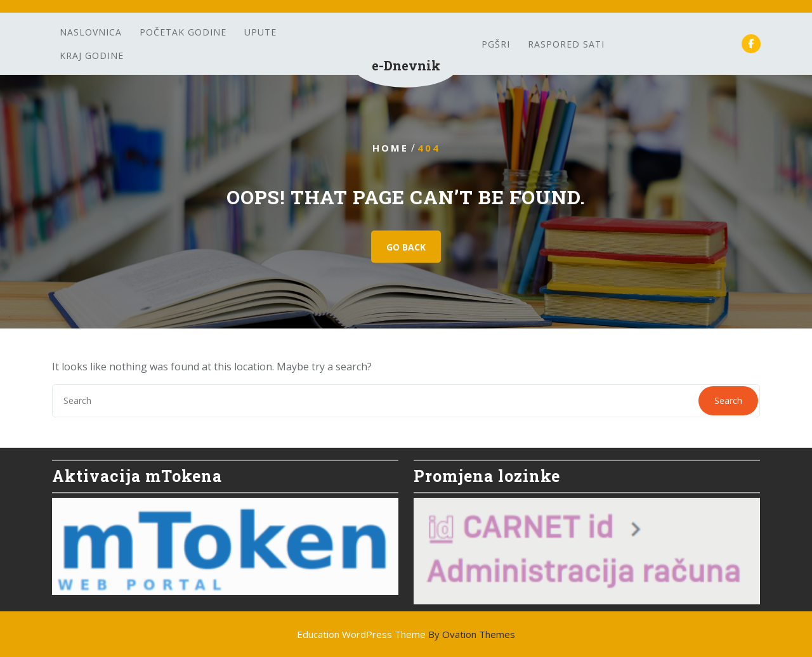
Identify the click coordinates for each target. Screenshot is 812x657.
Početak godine (183, 32)
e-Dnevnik (406, 65)
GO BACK (406, 247)
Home (390, 148)
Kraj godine (92, 55)
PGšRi (496, 44)
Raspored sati (566, 44)
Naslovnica (91, 32)
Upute (260, 32)
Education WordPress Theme (406, 634)
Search (728, 400)
